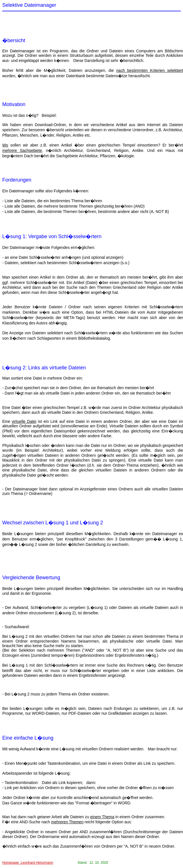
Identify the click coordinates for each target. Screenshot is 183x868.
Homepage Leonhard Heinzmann (28, 863)
